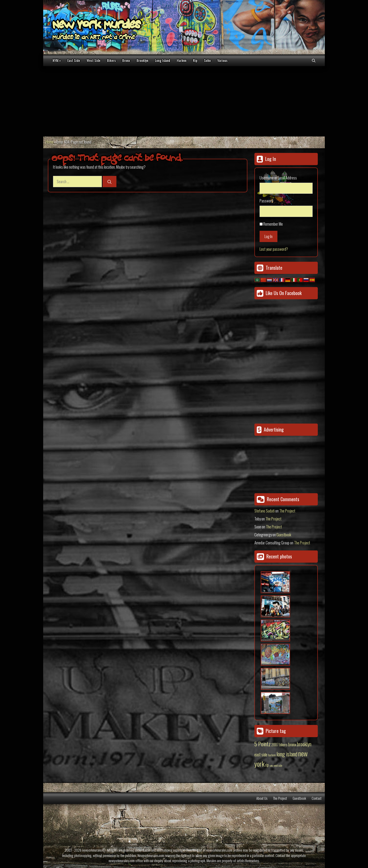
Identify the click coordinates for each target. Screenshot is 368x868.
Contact (317, 798)
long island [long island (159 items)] (287, 754)
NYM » (57, 60)
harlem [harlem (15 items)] (272, 755)
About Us (262, 798)
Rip (195, 60)
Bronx (126, 60)
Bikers (111, 60)
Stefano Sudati (264, 511)
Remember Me (273, 224)
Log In (268, 236)
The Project (287, 511)
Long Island (163, 60)
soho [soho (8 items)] (271, 766)
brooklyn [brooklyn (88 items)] (304, 744)
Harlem (182, 60)
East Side (74, 60)
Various (222, 60)
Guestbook (284, 535)
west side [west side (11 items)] (278, 765)
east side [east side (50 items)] (261, 754)
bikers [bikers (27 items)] (283, 745)
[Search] (109, 182)
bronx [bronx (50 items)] (292, 744)
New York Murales (96, 26)
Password (266, 201)
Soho (207, 60)
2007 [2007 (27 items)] (275, 745)
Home (50, 142)
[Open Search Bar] (314, 60)
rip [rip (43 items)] (267, 765)
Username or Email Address (278, 178)
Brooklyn (142, 60)
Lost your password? (274, 249)
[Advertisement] (184, 101)
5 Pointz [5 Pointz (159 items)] (263, 744)
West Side (94, 60)
